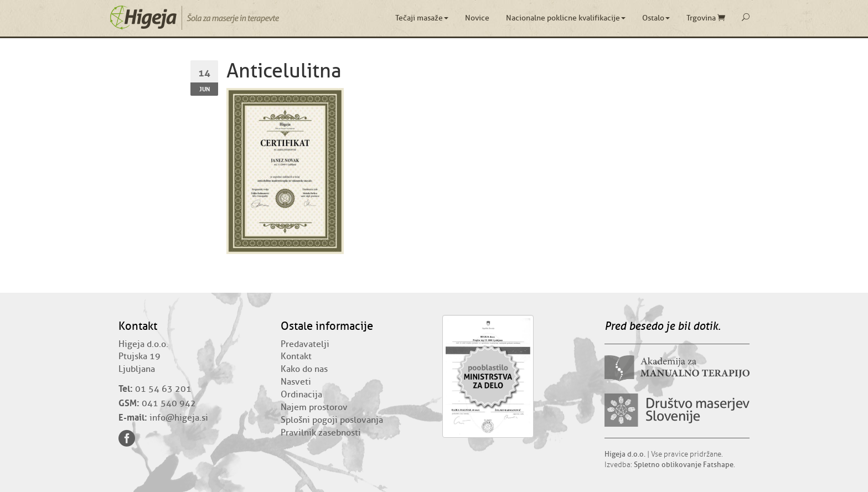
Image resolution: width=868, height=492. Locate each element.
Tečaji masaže (422, 18)
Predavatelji (305, 344)
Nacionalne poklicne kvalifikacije (566, 18)
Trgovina (706, 18)
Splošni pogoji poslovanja (332, 420)
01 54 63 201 (163, 389)
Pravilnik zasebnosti (321, 433)
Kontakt (296, 356)
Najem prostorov (314, 407)
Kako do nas (304, 369)
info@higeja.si (179, 418)
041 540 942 (169, 403)
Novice (477, 18)
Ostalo (656, 18)
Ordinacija (301, 395)
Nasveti (296, 382)
